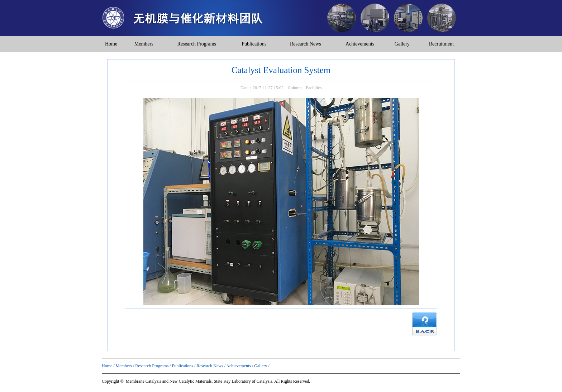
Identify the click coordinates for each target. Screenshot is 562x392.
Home (111, 44)
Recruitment (441, 44)
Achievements (360, 44)
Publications (254, 44)
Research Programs (197, 44)
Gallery (402, 44)
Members (144, 44)
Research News (306, 44)
